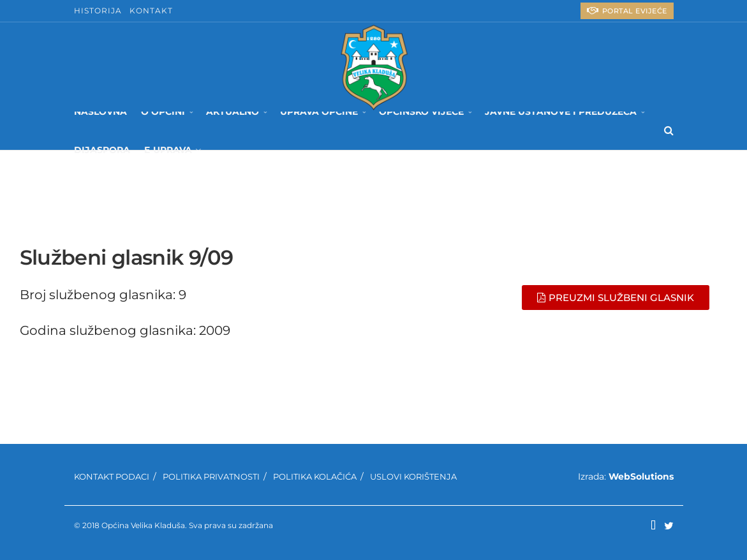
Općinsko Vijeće (421, 112)
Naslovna (100, 112)
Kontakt (151, 11)
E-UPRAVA (168, 150)
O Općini (163, 112)
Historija (98, 11)
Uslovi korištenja (413, 476)
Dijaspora (102, 150)
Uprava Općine (319, 112)
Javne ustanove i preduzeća (561, 112)
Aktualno (233, 112)
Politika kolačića (315, 476)
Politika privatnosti (211, 476)
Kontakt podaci (112, 476)
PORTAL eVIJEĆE (627, 11)
